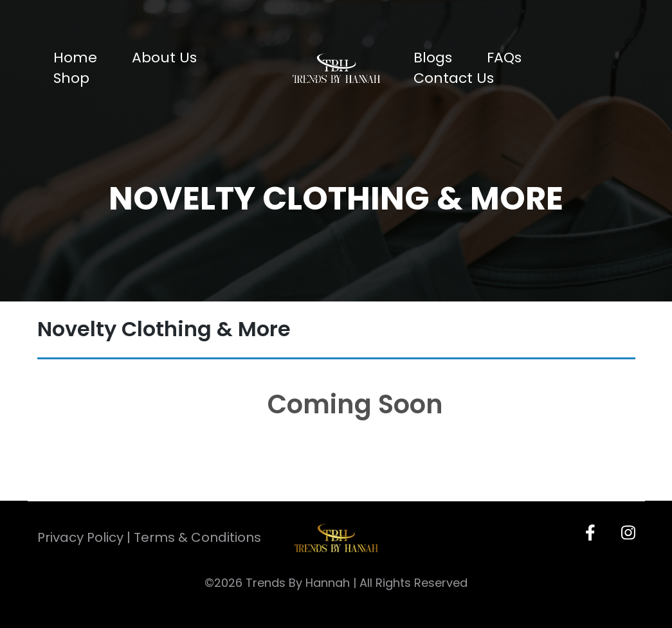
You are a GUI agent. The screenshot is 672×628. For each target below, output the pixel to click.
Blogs (433, 58)
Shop (71, 78)
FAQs (504, 58)
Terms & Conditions (197, 537)
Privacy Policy (80, 537)
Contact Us (454, 78)
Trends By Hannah (298, 583)
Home (75, 58)
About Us (164, 58)
